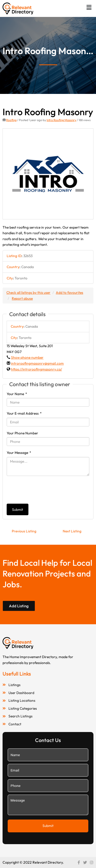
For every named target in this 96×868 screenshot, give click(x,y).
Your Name (17, 394)
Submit (18, 510)
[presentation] (46, 490)
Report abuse (22, 298)
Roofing (11, 120)
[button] (89, 7)
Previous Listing (24, 531)
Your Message (19, 453)
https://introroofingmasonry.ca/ (36, 369)
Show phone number (27, 357)
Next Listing (72, 531)
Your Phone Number (22, 433)
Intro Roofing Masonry (61, 120)
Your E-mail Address (24, 413)
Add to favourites (70, 292)
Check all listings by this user (28, 292)
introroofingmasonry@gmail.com (37, 363)
